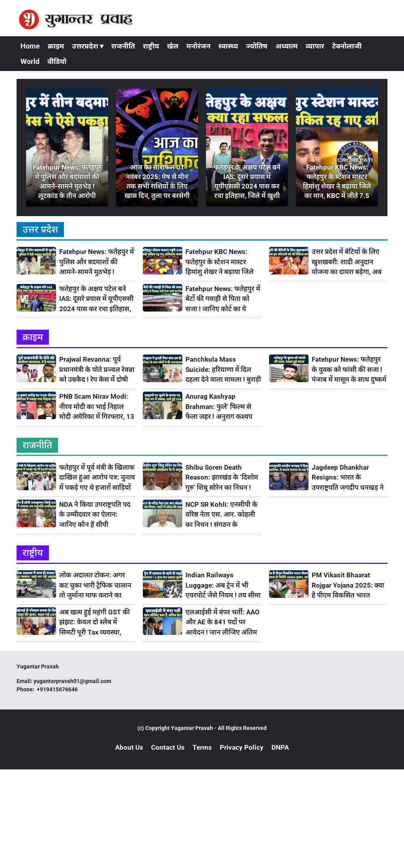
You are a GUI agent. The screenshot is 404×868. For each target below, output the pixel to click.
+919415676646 (58, 689)
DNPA (280, 747)
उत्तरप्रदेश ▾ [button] (88, 46)
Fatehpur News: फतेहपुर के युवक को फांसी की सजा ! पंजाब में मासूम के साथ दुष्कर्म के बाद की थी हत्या (349, 370)
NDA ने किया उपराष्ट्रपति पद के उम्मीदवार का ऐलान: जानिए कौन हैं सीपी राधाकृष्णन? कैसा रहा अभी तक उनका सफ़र (95, 515)
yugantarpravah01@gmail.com (72, 681)
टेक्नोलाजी (347, 46)
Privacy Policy (242, 747)
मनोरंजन (198, 46)
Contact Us (168, 747)
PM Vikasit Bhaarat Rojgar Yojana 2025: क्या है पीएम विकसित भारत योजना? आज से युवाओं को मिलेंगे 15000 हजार (348, 585)
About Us (129, 747)
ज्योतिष (256, 46)
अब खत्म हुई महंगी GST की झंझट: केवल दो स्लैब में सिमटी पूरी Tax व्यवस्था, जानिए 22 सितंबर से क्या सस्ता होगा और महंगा (94, 623)
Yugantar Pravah (192, 728)
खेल (173, 46)
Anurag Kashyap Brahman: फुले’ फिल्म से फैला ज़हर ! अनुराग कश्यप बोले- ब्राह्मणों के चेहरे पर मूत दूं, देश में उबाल (221, 407)
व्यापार (315, 46)
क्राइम (56, 46)
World (30, 61)
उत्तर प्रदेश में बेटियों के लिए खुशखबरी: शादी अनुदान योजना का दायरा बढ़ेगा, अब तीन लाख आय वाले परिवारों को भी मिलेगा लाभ (347, 262)
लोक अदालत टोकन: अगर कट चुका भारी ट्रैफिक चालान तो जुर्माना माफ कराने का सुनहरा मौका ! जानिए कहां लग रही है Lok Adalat (95, 585)
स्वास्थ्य (228, 46)
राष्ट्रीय (151, 46)
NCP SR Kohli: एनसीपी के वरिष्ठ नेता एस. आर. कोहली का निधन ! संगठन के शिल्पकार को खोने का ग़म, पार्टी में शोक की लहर (222, 515)
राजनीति (123, 46)
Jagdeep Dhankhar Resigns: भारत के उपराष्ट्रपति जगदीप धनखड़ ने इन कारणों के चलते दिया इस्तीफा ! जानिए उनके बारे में (348, 478)
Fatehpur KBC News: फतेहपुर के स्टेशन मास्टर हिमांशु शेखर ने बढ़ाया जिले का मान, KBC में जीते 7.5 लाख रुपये (220, 262)
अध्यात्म (287, 46)
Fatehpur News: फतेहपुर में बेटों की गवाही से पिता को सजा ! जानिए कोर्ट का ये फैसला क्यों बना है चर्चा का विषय (223, 299)
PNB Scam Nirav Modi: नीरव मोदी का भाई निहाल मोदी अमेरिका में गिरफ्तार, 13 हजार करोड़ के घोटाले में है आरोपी (97, 407)
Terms (202, 747)
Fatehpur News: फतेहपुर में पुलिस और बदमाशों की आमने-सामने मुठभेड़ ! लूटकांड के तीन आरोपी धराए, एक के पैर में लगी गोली (97, 262)
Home (30, 46)
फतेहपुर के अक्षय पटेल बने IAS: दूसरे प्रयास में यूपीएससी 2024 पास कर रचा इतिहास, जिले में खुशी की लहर (96, 299)
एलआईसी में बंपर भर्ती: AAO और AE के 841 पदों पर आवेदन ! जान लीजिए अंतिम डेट (223, 623)
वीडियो (57, 61)
